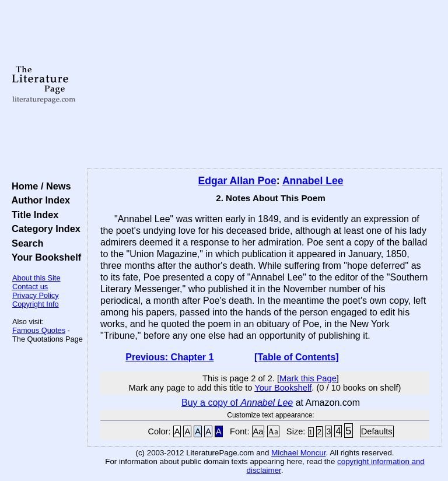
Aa (258, 431)
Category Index (43, 229)
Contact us (30, 287)
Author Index (38, 200)
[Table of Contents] (297, 357)
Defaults (377, 431)
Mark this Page (308, 378)
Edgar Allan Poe (237, 181)
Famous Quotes (39, 330)
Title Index (32, 215)
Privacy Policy (36, 295)
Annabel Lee (313, 181)
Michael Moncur (298, 453)
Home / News (39, 186)
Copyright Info (36, 304)
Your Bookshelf (44, 257)
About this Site (36, 278)
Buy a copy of (237, 403)
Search (25, 243)
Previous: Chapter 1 (169, 357)
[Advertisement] (265, 85)
